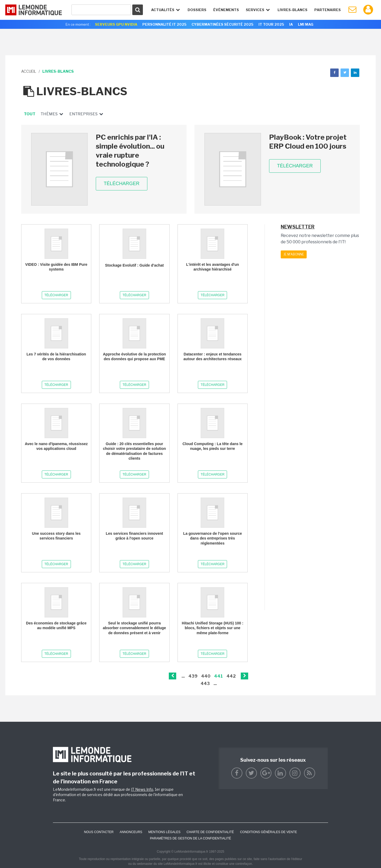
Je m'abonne (294, 254)
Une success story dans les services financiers (56, 536)
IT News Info (142, 789)
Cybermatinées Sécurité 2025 (223, 24)
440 (206, 676)
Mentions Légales (164, 832)
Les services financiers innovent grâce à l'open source (134, 536)
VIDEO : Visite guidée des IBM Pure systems (56, 267)
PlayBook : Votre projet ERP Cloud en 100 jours (308, 142)
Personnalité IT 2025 (164, 24)
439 (193, 676)
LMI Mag (306, 24)
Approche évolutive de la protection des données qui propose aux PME (134, 357)
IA (291, 24)
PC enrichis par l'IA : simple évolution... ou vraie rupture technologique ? (130, 150)
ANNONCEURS (131, 832)
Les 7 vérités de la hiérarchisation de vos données (56, 357)
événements (226, 10)
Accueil (29, 71)
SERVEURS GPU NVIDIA (116, 24)
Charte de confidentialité (210, 832)
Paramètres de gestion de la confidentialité (191, 838)
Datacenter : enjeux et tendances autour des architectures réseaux (212, 357)
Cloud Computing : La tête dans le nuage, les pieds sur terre (213, 446)
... (183, 676)
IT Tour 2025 (271, 24)
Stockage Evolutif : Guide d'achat (134, 265)
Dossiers (197, 10)
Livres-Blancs (292, 10)
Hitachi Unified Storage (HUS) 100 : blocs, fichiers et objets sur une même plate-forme (213, 628)
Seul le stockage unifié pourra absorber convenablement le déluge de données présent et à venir (135, 628)
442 (231, 676)
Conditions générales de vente (268, 832)
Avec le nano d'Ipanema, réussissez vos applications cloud (56, 446)
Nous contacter (99, 832)
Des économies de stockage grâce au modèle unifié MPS (56, 625)
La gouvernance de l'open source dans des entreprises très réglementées (212, 538)
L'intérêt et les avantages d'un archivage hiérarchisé (213, 267)
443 (205, 684)
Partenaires (328, 10)
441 (218, 676)
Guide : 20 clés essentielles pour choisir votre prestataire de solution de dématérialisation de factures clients (134, 451)
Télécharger (122, 184)
